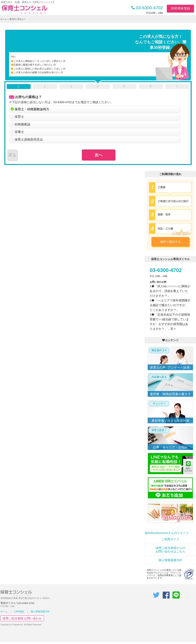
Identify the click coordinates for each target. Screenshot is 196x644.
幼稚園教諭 (22, 124)
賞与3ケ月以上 (17, 19)
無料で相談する (170, 242)
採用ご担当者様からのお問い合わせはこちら (170, 550)
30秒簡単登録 (180, 8)
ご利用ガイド (170, 539)
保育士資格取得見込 (29, 139)
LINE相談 (19, 612)
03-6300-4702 (147, 8)
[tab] (19, 87)
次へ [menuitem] (99, 155)
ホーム (4, 19)
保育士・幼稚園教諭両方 (32, 109)
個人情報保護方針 (170, 560)
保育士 (19, 117)
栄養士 (19, 132)
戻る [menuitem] (12, 155)
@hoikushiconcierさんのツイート (167, 533)
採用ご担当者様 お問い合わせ (22, 618)
